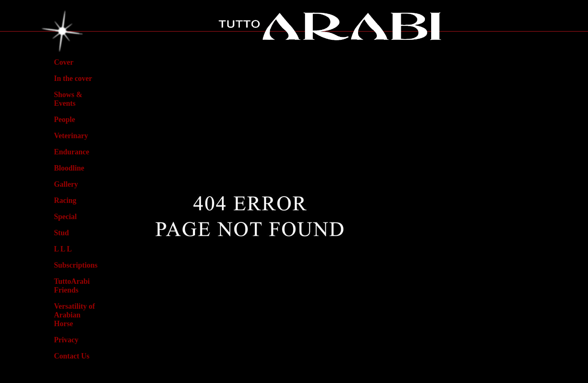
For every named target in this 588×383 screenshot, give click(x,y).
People (65, 120)
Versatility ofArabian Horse (74, 315)
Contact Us (72, 356)
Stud (61, 233)
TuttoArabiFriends (72, 286)
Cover (64, 62)
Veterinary (71, 136)
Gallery (66, 184)
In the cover (73, 78)
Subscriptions (76, 265)
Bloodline (69, 168)
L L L (63, 249)
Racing (65, 200)
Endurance (72, 152)
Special (65, 217)
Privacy (66, 340)
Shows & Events (68, 99)
